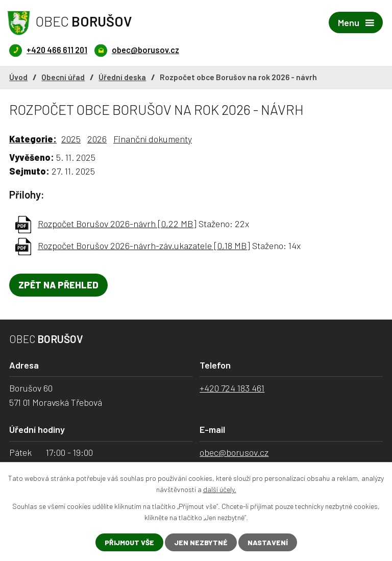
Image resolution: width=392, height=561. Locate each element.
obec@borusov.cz (234, 452)
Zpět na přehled (58, 285)
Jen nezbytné (201, 542)
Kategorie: (33, 139)
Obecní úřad (63, 77)
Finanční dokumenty (153, 139)
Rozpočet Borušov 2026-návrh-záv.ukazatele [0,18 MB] (144, 246)
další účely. (220, 489)
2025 (71, 139)
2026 (97, 139)
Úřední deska (122, 77)
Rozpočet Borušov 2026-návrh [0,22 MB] (117, 224)
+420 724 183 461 (232, 388)
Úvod (18, 77)
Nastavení (268, 542)
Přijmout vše (129, 542)
